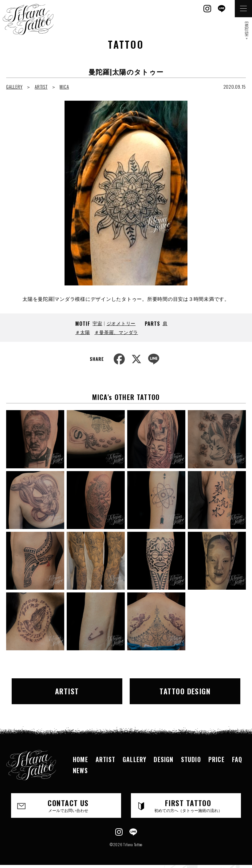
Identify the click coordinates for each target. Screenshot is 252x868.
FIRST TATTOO (188, 805)
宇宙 (97, 323)
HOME (81, 759)
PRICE (217, 759)
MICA (64, 87)
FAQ (237, 759)
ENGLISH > (247, 31)
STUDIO (191, 759)
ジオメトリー (121, 323)
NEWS (80, 770)
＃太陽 (83, 332)
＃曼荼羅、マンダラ (116, 332)
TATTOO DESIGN (185, 691)
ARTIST (41, 87)
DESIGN (163, 759)
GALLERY (14, 87)
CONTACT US (68, 805)
